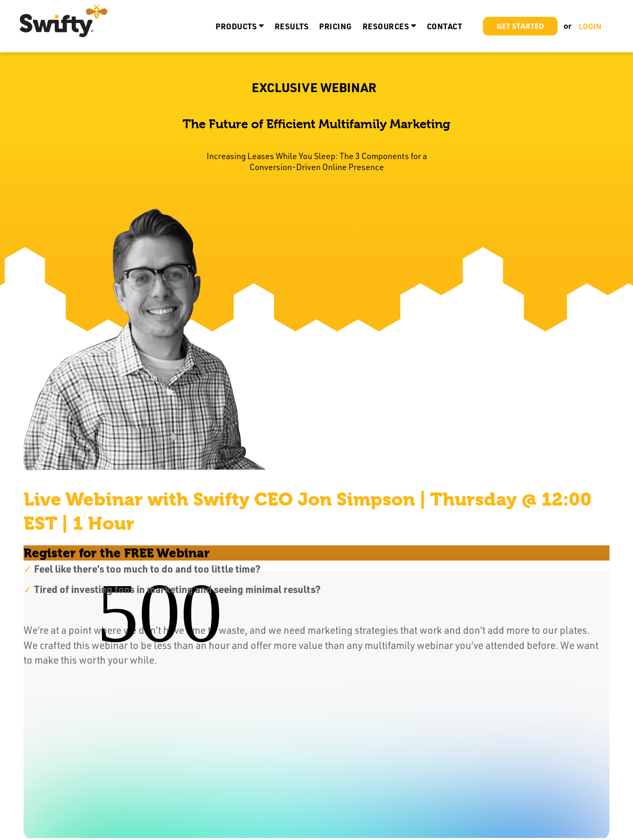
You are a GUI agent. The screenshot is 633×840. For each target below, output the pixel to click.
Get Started (520, 26)
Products (236, 26)
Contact (445, 26)
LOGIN (590, 26)
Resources (386, 26)
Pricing (336, 26)
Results (292, 26)
